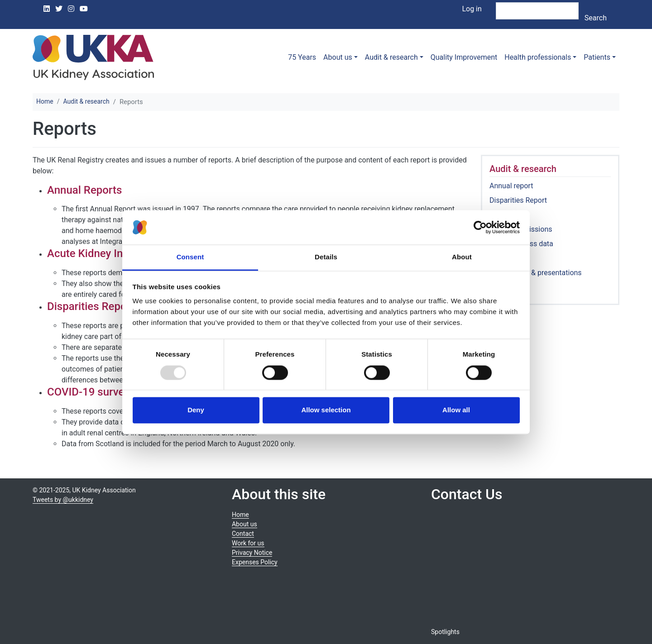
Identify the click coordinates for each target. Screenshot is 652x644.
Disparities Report (518, 200)
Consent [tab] (190, 257)
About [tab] (462, 257)
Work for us (248, 543)
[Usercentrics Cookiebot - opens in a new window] (480, 227)
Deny (196, 410)
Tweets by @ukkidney (63, 500)
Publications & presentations (536, 273)
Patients (597, 57)
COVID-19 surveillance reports (120, 392)
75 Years (302, 57)
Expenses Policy (255, 562)
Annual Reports (84, 190)
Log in (472, 9)
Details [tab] (326, 257)
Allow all (456, 410)
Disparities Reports (93, 306)
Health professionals (538, 57)
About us (338, 57)
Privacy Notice (252, 553)
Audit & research (391, 57)
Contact (243, 534)
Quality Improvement (464, 57)
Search (596, 18)
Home (45, 101)
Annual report (511, 186)
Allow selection (326, 410)
